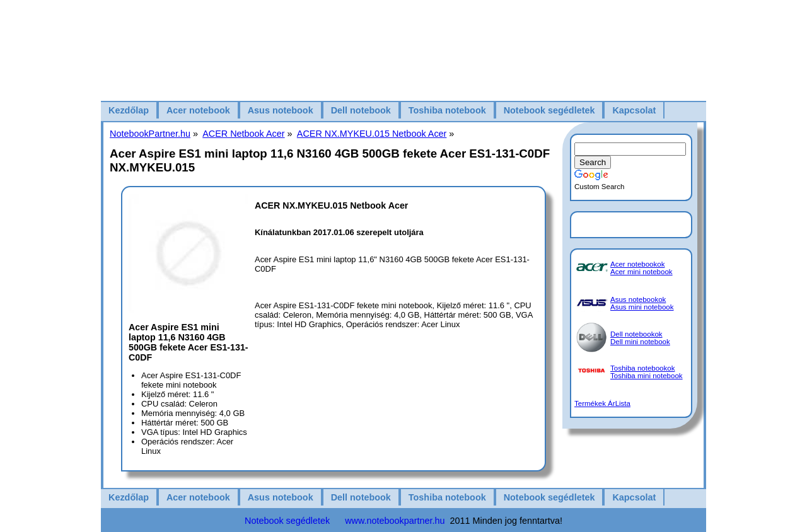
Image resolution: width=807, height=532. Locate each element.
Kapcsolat (634, 110)
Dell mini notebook (640, 342)
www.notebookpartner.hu (395, 521)
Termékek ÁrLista (602, 403)
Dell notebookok (636, 334)
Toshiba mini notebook (647, 376)
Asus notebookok (638, 299)
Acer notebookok (637, 264)
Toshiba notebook (447, 110)
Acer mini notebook (642, 272)
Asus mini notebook (642, 307)
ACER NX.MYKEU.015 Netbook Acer (372, 134)
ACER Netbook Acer (243, 134)
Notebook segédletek (549, 110)
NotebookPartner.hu (150, 134)
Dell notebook (361, 110)
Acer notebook (198, 110)
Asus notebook (281, 110)
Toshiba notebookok (642, 368)
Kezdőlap (129, 110)
